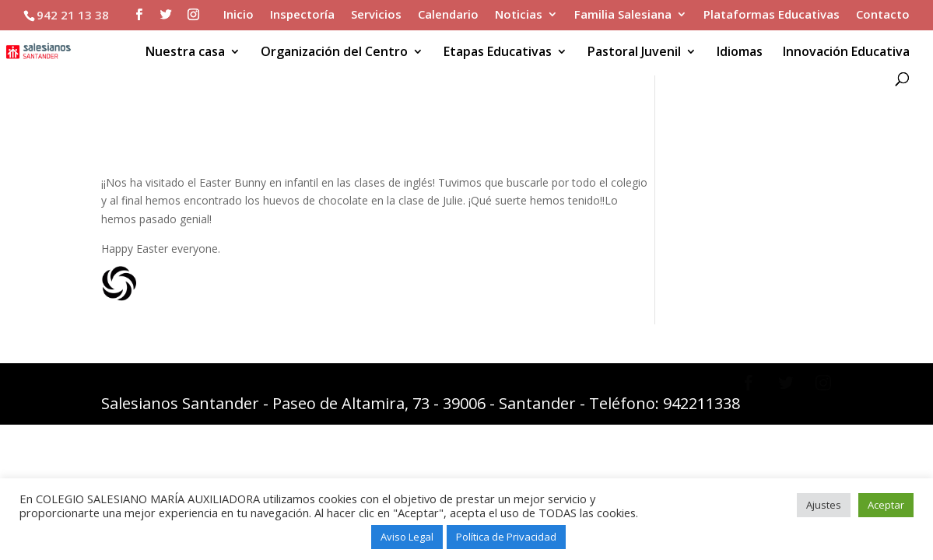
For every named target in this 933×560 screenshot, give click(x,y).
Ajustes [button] (824, 505)
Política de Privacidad (506, 537)
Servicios (376, 15)
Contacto (883, 15)
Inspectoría (302, 15)
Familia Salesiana (623, 15)
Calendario (448, 15)
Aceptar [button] (886, 505)
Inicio (239, 15)
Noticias (519, 15)
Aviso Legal (407, 537)
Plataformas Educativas (772, 15)
